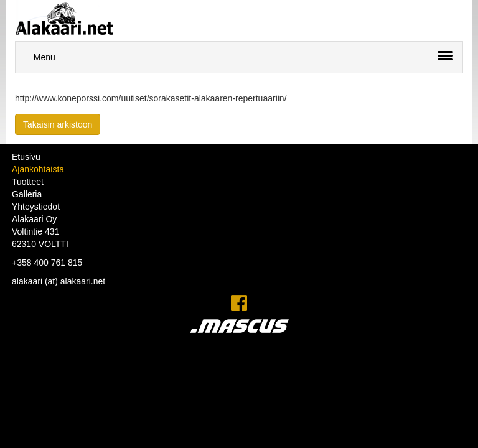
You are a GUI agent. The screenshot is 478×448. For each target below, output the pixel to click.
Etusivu (26, 157)
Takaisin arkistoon (58, 124)
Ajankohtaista (38, 169)
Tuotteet (28, 182)
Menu (45, 57)
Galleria (27, 194)
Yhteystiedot (36, 207)
